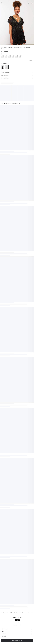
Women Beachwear (23, 613)
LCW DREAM (4, 47)
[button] (13, 43)
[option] (3, 67)
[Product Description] (17, 72)
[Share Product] (29, 3)
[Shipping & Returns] (17, 75)
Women (8, 613)
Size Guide (31, 61)
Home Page (3, 613)
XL (17, 57)
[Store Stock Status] (17, 78)
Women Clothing (14, 613)
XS (3, 57)
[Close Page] (2, 3)
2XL (20, 57)
